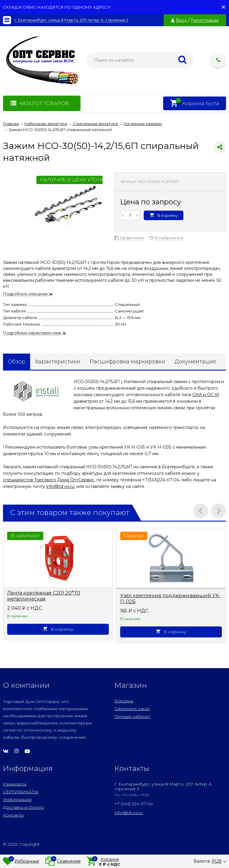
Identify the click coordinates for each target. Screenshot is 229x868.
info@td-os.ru (60, 486)
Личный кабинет (132, 716)
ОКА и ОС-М (206, 395)
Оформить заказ (132, 709)
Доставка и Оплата (23, 807)
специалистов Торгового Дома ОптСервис (49, 480)
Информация (17, 799)
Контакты (13, 815)
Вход (181, 20)
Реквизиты (15, 784)
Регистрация (205, 20)
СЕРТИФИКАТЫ (21, 792)
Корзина (124, 701)
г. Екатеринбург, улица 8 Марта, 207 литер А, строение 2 (71, 20)
